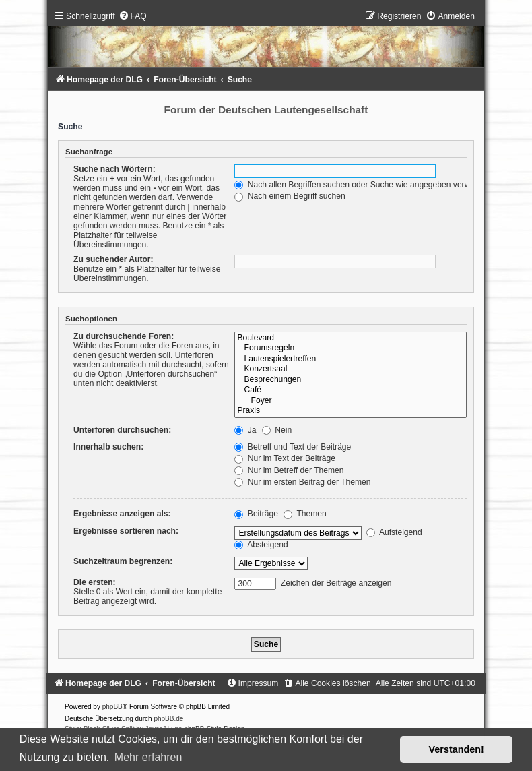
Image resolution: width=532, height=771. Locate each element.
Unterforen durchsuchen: (122, 430)
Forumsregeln (350, 348)
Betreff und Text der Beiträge (293, 447)
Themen (305, 514)
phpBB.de (168, 719)
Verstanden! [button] (457, 749)
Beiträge (256, 514)
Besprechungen (350, 380)
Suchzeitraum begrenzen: (123, 561)
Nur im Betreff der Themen (289, 470)
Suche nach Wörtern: (114, 169)
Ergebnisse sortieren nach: (126, 531)
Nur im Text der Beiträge (285, 458)
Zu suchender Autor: (113, 259)
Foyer (350, 401)
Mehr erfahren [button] (148, 757)
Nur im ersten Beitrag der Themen (302, 482)
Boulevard (350, 338)
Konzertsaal (350, 369)
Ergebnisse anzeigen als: (122, 514)
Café (350, 390)
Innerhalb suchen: (108, 447)
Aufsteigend (394, 532)
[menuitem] (133, 16)
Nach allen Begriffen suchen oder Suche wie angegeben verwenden (364, 185)
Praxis (350, 411)
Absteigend (261, 545)
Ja (245, 430)
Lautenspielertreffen (350, 359)
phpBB (112, 707)
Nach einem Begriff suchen (290, 196)
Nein (277, 430)
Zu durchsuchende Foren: (124, 336)
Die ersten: (95, 582)
